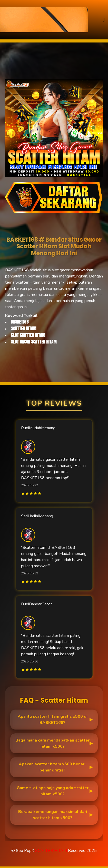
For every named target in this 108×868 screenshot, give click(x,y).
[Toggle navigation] (104, 20)
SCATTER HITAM (51, 851)
